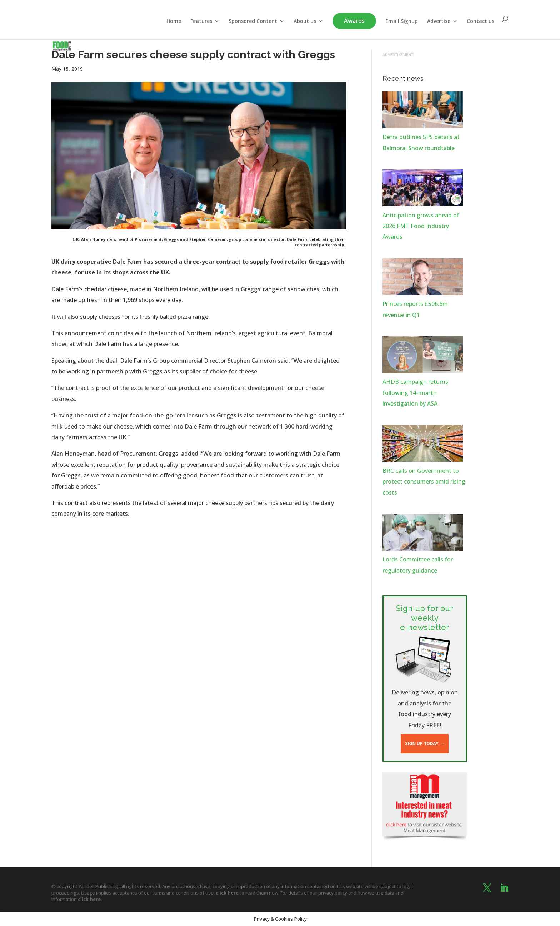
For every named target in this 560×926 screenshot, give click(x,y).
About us (305, 21)
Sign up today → (425, 744)
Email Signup (402, 21)
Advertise (439, 21)
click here (227, 893)
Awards (354, 21)
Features (201, 21)
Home (174, 21)
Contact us (481, 21)
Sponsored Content (253, 21)
